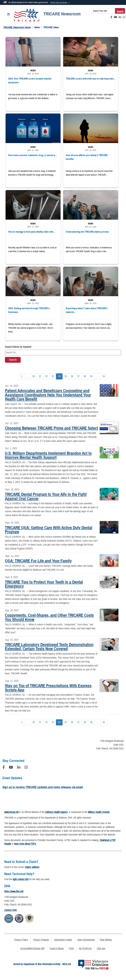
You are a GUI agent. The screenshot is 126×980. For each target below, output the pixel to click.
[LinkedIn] (19, 768)
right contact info (21, 879)
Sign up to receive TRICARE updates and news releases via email (43, 787)
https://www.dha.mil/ (14, 891)
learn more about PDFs (25, 844)
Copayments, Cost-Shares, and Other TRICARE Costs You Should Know (49, 617)
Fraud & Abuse (57, 948)
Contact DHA (10, 910)
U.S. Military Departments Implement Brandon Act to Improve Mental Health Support (48, 455)
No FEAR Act (85, 948)
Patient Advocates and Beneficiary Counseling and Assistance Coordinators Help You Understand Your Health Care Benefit (48, 395)
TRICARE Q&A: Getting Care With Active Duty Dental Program (49, 530)
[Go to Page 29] (91, 376)
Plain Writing (106, 940)
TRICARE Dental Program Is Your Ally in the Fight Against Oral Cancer (46, 496)
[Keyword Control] (63, 353)
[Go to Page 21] (40, 376)
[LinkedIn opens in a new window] (120, 17)
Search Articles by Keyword (18, 347)
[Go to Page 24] (59, 376)
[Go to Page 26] (72, 376)
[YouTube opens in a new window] (115, 17)
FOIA (71, 948)
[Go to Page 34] (104, 376)
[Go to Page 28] (85, 376)
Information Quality (63, 940)
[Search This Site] (103, 11)
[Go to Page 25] (66, 376)
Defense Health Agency (56, 812)
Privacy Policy (21, 940)
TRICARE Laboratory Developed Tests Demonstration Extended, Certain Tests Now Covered (49, 647)
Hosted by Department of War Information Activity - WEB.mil (42, 964)
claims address (32, 867)
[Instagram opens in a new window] (124, 17)
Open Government (86, 940)
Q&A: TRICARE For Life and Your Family (38, 561)
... (27, 376)
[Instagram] (26, 768)
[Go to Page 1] (22, 376)
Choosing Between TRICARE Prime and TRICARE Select (52, 428)
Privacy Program (41, 940)
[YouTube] (11, 768)
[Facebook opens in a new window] (111, 17)
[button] (60, 3)
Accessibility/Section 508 (32, 948)
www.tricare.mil (11, 812)
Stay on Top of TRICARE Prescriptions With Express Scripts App (48, 688)
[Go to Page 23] (53, 376)
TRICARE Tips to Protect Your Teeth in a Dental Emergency (44, 584)
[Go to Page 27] (78, 376)
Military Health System (99, 812)
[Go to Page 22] (46, 376)
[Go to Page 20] (34, 376)
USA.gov (101, 948)
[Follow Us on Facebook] (4, 768)
